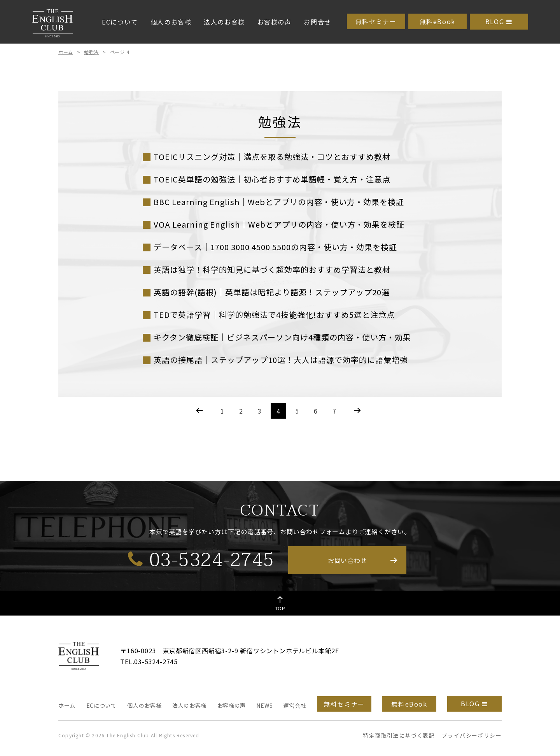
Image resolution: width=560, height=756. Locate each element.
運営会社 (295, 705)
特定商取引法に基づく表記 (399, 735)
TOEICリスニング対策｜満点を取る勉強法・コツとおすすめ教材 (272, 157)
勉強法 (91, 52)
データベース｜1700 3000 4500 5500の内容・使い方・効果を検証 (275, 247)
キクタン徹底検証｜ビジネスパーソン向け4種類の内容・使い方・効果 (282, 337)
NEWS (264, 705)
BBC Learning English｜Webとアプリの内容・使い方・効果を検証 (279, 202)
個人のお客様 (171, 22)
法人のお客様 (224, 22)
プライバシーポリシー (472, 735)
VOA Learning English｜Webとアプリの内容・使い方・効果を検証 (279, 224)
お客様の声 (275, 22)
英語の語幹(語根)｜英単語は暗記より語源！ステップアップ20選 (272, 292)
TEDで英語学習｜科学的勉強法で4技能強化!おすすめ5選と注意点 (274, 315)
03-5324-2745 (201, 560)
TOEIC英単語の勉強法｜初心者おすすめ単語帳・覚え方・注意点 (272, 179)
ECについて (120, 22)
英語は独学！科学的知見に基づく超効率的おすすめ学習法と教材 (272, 269)
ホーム (66, 52)
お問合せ (317, 22)
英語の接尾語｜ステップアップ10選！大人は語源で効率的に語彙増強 (281, 360)
